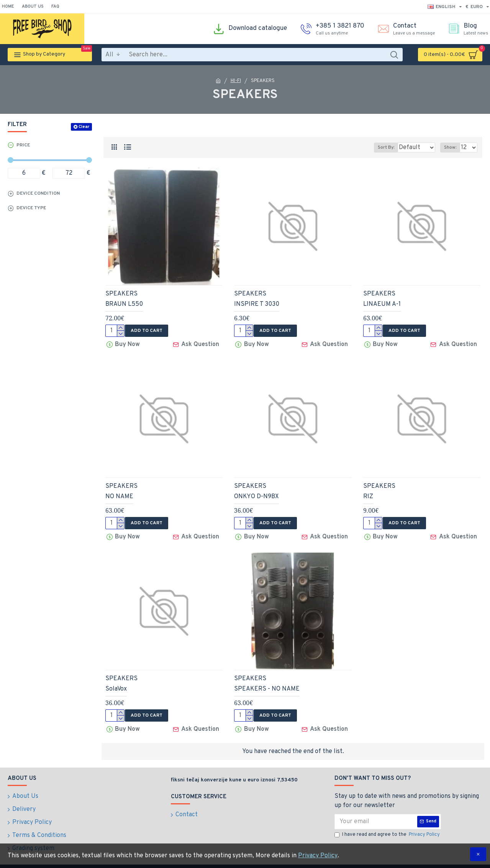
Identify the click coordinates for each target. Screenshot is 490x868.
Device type (31, 208)
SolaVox (116, 684)
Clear (84, 127)
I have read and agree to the (388, 828)
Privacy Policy (318, 856)
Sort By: (380, 148)
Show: (452, 148)
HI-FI (236, 81)
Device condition (38, 194)
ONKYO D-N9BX (256, 494)
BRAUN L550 (124, 304)
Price (23, 145)
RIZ (368, 494)
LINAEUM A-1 (382, 304)
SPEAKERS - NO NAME (267, 684)
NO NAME (119, 494)
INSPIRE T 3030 (257, 304)
